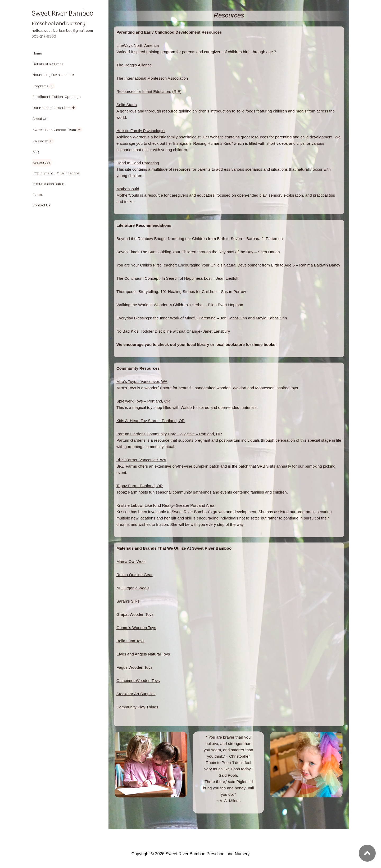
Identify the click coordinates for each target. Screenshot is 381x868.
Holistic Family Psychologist (141, 131)
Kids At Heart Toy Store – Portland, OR (151, 421)
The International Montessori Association (152, 78)
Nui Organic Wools (133, 588)
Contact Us (42, 205)
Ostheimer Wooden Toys (138, 681)
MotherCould (128, 189)
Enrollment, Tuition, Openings (57, 97)
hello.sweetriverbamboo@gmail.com (62, 31)
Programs (41, 86)
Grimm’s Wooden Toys (136, 628)
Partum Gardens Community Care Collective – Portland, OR (169, 434)
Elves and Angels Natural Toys (143, 654)
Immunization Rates (48, 184)
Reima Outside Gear (135, 575)
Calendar (40, 141)
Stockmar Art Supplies (136, 694)
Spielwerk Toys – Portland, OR (143, 401)
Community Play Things (137, 707)
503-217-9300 (44, 37)
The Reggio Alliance (134, 65)
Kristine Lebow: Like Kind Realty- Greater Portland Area (165, 505)
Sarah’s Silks (128, 601)
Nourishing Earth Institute (53, 75)
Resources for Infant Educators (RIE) (149, 91)
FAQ (36, 152)
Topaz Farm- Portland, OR (140, 486)
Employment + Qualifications (56, 173)
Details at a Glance (48, 64)
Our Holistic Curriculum (51, 108)
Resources (42, 163)
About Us (40, 119)
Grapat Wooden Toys (135, 614)
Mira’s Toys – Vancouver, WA (142, 381)
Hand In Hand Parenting (138, 163)
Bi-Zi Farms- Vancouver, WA (141, 460)
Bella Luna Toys (130, 641)
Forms (38, 195)
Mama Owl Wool (131, 561)
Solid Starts (127, 105)
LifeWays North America (138, 45)
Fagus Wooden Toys (134, 667)
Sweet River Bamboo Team (54, 130)
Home (37, 54)
